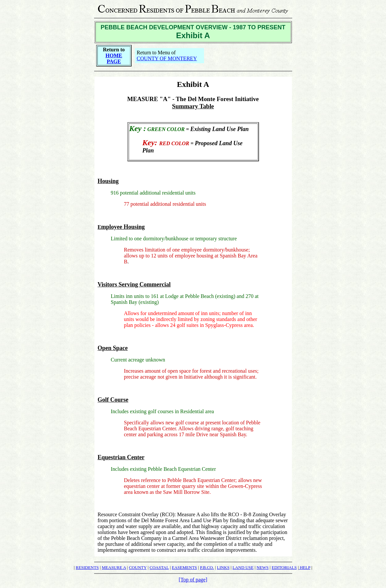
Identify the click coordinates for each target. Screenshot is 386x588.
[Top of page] (193, 580)
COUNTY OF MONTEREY (167, 58)
